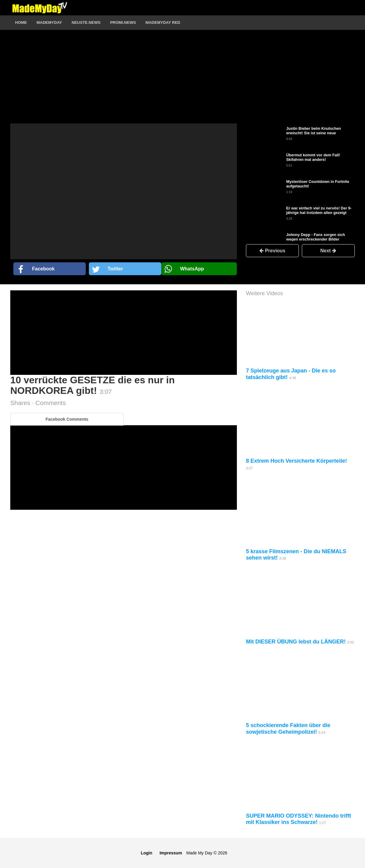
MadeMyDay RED (163, 22)
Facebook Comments (67, 419)
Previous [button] (272, 251)
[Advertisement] (124, 81)
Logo (40, 8)
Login (147, 853)
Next (328, 251)
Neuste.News (86, 22)
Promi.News (123, 22)
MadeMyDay (49, 22)
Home (21, 22)
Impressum (171, 853)
